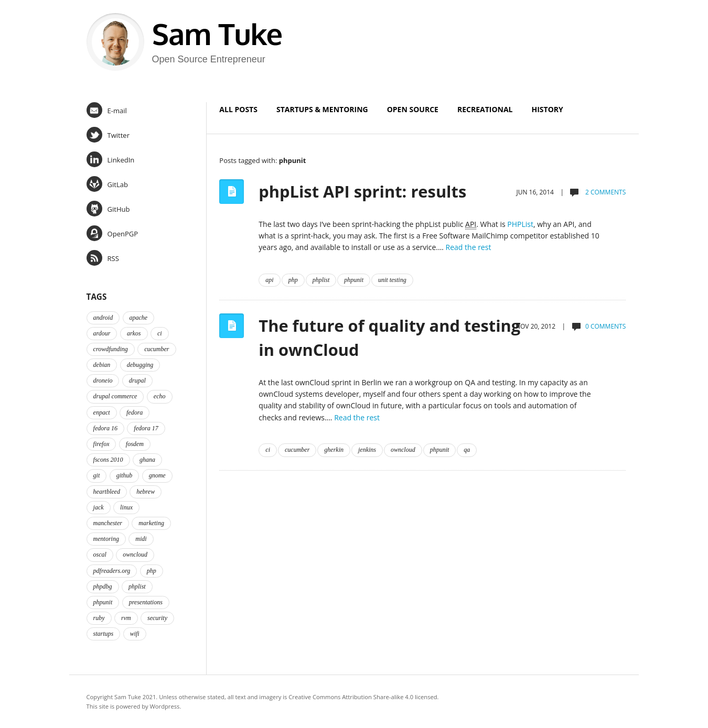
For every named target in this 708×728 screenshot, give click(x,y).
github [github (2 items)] (125, 475)
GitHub (108, 209)
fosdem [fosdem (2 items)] (135, 444)
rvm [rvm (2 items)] (126, 618)
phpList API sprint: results (362, 191)
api (269, 280)
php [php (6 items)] (152, 571)
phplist (321, 280)
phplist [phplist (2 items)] (137, 586)
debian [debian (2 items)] (102, 365)
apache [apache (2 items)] (139, 318)
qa (467, 450)
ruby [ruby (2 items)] (99, 618)
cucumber (297, 450)
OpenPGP (112, 233)
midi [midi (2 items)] (141, 539)
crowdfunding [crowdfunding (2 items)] (111, 349)
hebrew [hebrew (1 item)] (146, 492)
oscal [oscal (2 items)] (100, 555)
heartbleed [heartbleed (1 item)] (107, 492)
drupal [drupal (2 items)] (137, 381)
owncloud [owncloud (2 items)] (135, 555)
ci (268, 450)
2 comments (605, 192)
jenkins (367, 450)
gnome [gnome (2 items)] (157, 475)
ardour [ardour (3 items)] (102, 333)
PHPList (520, 224)
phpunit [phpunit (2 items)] (103, 602)
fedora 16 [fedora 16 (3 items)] (105, 428)
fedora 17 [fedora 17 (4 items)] (146, 428)
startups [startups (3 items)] (104, 634)
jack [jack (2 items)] (99, 507)
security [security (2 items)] (157, 618)
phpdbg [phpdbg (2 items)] (103, 586)
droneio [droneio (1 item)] (103, 381)
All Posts (238, 109)
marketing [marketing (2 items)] (151, 523)
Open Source (413, 109)
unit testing (392, 280)
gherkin (334, 450)
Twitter (108, 135)
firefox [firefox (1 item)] (101, 444)
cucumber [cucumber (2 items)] (157, 349)
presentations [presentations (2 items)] (146, 602)
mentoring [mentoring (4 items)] (106, 539)
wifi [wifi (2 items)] (135, 634)
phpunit (354, 280)
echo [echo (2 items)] (160, 396)
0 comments (605, 326)
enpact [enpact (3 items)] (102, 412)
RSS (103, 258)
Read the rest (469, 247)
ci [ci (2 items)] (160, 333)
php (293, 280)
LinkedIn (111, 159)
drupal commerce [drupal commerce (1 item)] (115, 396)
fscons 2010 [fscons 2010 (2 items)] (108, 460)
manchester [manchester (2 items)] (108, 523)
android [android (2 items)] (103, 318)
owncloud (403, 450)
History (548, 109)
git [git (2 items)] (97, 475)
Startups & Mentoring (322, 109)
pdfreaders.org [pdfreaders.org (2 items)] (112, 571)
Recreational (485, 109)
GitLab (107, 184)
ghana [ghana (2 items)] (147, 460)
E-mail (107, 110)
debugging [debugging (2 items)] (140, 365)
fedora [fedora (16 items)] (135, 412)
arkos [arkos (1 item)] (134, 333)
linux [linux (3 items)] (126, 507)
